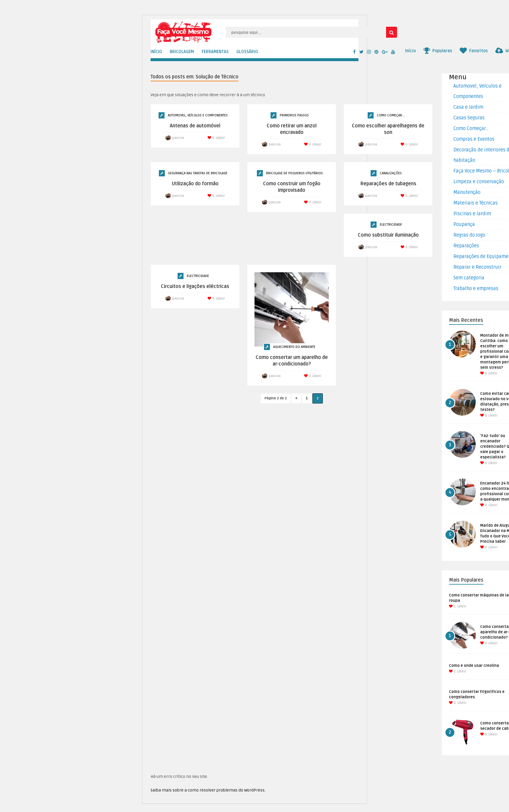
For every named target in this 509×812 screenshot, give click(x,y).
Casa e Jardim (468, 107)
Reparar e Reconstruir (477, 267)
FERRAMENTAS (215, 52)
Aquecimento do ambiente (294, 347)
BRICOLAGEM (182, 52)
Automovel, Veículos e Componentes (198, 115)
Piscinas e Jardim (472, 214)
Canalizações (391, 173)
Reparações (466, 246)
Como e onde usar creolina (474, 666)
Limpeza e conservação (479, 182)
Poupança (464, 224)
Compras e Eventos (474, 139)
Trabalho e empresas (476, 289)
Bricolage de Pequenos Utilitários (294, 173)
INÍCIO (156, 52)
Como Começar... (391, 115)
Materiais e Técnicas (476, 203)
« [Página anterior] (296, 398)
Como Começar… (471, 129)
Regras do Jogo (469, 235)
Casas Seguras (469, 118)
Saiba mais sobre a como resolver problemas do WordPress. (208, 790)
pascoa (178, 138)
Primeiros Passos (294, 115)
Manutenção (467, 192)
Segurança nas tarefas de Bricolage (198, 173)
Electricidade (391, 225)
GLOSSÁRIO (247, 52)
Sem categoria (469, 278)
